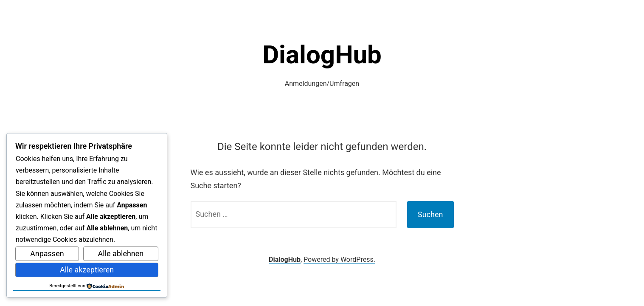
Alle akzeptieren (87, 270)
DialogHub (322, 55)
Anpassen (47, 254)
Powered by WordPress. (339, 259)
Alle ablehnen (121, 254)
